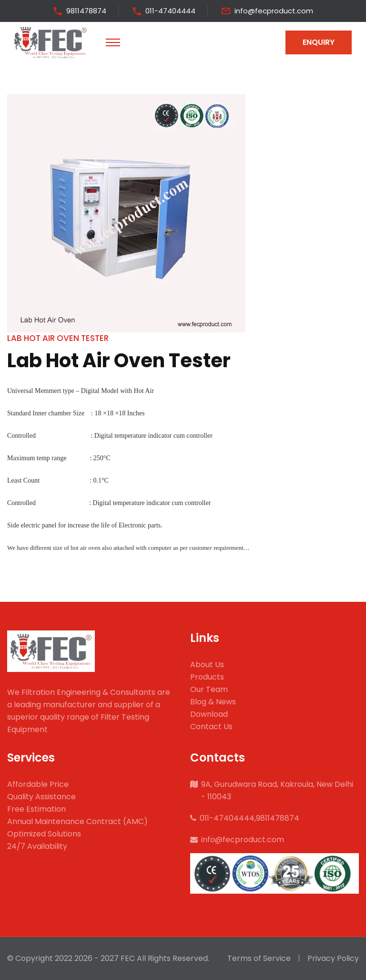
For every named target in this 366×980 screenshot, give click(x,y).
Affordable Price (38, 784)
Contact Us (211, 727)
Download (209, 714)
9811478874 (86, 11)
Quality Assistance (41, 797)
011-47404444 (170, 11)
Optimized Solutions (44, 834)
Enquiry (319, 42)
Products (207, 677)
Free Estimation (36, 809)
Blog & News (213, 702)
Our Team (209, 689)
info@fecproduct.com (274, 11)
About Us (207, 665)
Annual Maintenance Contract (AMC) (77, 821)
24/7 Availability (37, 846)
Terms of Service (259, 958)
